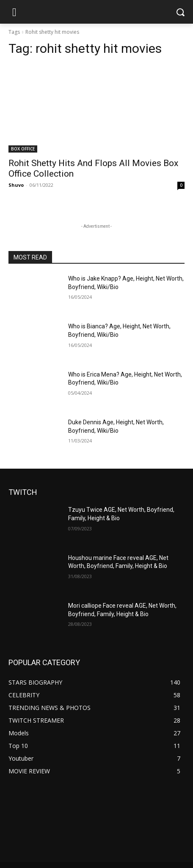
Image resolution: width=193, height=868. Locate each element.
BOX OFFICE (23, 149)
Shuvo (16, 185)
